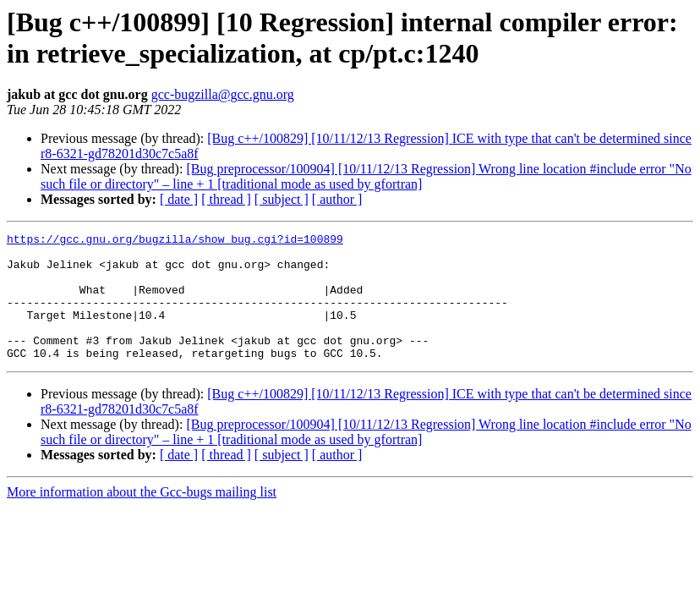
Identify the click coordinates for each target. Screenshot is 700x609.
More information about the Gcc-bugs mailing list (142, 517)
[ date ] (179, 199)
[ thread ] (226, 199)
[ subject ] (282, 199)
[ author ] (337, 199)
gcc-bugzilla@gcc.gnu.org (223, 94)
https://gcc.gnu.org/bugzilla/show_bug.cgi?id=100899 (175, 241)
